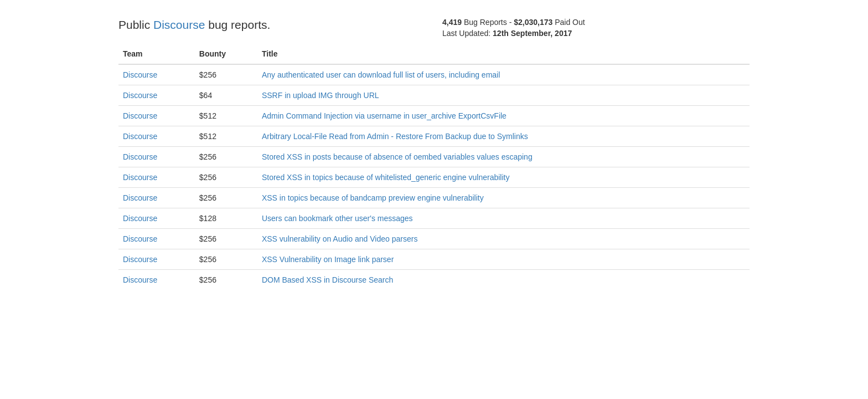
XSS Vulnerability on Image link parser (328, 259)
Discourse (179, 25)
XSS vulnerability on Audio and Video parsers (340, 239)
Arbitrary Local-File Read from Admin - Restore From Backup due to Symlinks (395, 136)
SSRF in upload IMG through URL (321, 95)
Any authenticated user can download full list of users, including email (381, 75)
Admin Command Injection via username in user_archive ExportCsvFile (384, 116)
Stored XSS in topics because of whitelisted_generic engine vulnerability (386, 177)
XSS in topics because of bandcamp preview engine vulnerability (373, 198)
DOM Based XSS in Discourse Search (327, 280)
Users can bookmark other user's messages (337, 218)
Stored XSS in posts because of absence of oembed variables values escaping (397, 157)
